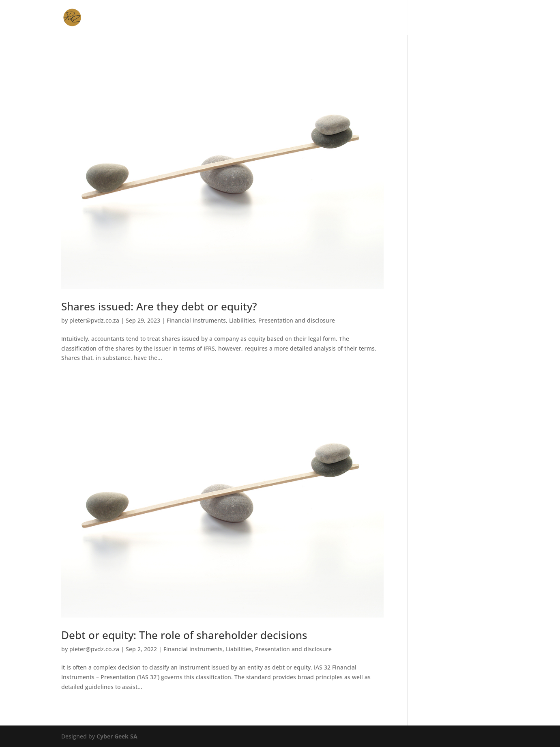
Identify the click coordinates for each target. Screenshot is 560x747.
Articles (433, 18)
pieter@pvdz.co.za (94, 320)
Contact (470, 18)
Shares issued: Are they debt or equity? (159, 306)
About (401, 18)
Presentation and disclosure (297, 320)
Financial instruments (196, 320)
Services (330, 18)
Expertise (367, 18)
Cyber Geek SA (117, 736)
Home (298, 18)
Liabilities (242, 320)
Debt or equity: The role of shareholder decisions (184, 635)
